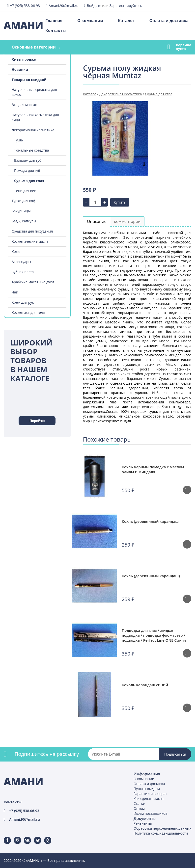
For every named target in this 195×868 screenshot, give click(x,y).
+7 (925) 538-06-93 (25, 6)
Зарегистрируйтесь (126, 6)
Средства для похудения (32, 231)
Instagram (14, 837)
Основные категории (34, 47)
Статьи (139, 803)
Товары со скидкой (29, 80)
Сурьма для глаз (29, 181)
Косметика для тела (28, 312)
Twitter (34, 837)
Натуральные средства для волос (34, 92)
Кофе (16, 251)
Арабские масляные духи (33, 282)
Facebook (4, 837)
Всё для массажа (26, 105)
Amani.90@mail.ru (64, 6)
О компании (90, 21)
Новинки (20, 69)
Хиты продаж (24, 59)
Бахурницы (21, 211)
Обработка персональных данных (162, 828)
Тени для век (25, 191)
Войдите (94, 6)
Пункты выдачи (147, 789)
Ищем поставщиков (150, 813)
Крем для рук (23, 302)
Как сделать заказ (148, 799)
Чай (15, 292)
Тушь (18, 140)
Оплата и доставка (169, 21)
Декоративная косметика (33, 130)
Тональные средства (31, 150)
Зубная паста (23, 272)
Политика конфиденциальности (161, 833)
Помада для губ (27, 171)
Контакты (56, 30)
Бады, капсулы (24, 221)
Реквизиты (143, 823)
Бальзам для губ (28, 160)
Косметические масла (30, 241)
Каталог (126, 21)
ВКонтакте (24, 837)
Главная (54, 21)
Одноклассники (45, 837)
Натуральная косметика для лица (35, 117)
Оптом (139, 808)
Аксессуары (21, 262)
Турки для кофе (25, 201)
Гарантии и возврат (150, 794)
